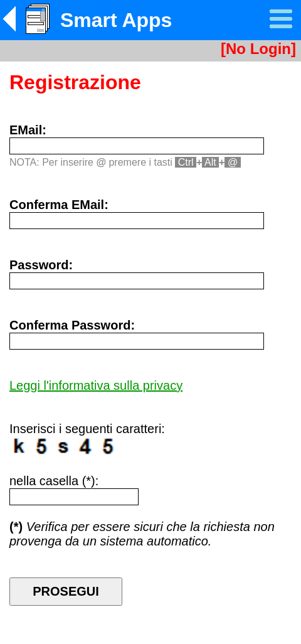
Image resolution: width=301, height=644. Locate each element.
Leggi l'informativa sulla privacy (96, 385)
